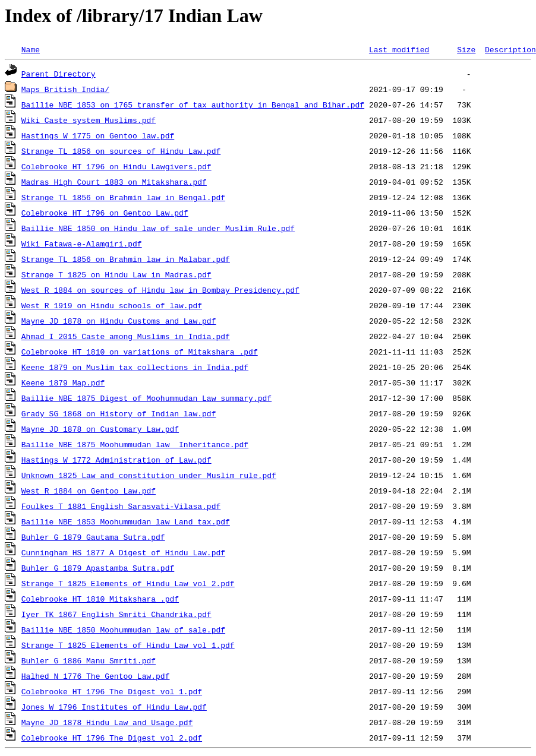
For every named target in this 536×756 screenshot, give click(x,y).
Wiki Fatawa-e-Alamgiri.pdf (82, 243)
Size (466, 49)
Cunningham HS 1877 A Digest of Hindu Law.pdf (123, 552)
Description (510, 49)
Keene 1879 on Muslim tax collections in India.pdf (135, 367)
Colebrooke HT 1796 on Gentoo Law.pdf (105, 213)
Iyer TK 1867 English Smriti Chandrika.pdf (116, 614)
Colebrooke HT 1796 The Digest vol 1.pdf (112, 691)
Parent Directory (59, 74)
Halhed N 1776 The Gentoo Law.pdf (96, 676)
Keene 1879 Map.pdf (63, 382)
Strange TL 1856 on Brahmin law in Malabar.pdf (126, 259)
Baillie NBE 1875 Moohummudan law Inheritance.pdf (135, 444)
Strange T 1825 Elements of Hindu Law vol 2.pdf (128, 583)
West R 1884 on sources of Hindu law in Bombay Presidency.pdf (160, 290)
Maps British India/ (65, 89)
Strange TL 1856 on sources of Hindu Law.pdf (121, 151)
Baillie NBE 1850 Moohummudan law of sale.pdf (123, 630)
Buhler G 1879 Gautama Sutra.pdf (93, 537)
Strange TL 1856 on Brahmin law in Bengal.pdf (123, 197)
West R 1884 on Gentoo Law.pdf (89, 491)
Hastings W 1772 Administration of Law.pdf (116, 460)
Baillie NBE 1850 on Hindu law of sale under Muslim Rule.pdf (158, 228)
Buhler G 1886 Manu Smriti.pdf (89, 660)
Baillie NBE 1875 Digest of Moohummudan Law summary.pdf (146, 398)
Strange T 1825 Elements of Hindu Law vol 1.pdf (128, 645)
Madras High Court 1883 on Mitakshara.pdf (114, 182)
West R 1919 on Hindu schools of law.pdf (112, 305)
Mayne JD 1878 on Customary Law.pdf (100, 429)
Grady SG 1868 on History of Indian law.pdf (119, 413)
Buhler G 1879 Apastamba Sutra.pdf (98, 568)
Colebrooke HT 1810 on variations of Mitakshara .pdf (140, 352)
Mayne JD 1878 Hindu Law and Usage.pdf (107, 722)
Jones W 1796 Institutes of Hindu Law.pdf (114, 707)
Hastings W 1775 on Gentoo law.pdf (98, 135)
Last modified (399, 49)
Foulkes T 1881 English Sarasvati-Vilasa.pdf (121, 506)
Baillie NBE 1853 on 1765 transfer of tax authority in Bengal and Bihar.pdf (193, 105)
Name (31, 49)
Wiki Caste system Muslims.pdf (89, 120)
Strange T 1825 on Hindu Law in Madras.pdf (116, 274)
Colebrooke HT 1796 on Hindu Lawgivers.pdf (116, 166)
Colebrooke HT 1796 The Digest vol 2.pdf (112, 738)
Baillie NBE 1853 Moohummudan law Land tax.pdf (126, 521)
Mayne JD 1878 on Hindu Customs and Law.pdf (119, 321)
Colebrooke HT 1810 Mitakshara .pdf (100, 599)
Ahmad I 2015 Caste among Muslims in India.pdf (126, 336)
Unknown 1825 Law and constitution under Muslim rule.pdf (149, 475)
